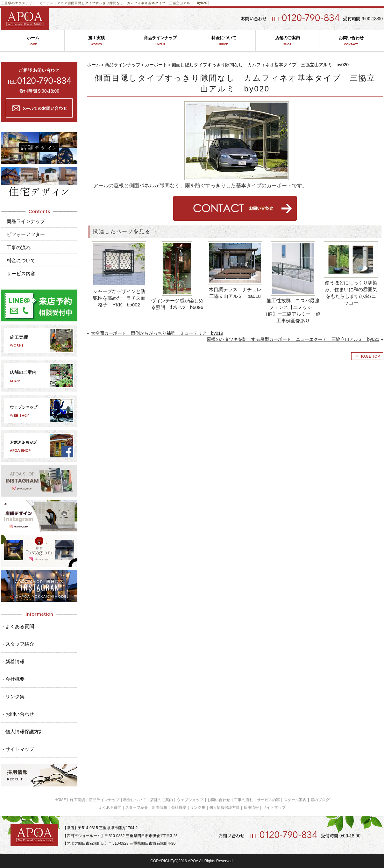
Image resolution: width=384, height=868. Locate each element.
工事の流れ (244, 800)
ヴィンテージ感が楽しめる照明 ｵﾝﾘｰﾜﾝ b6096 (177, 304)
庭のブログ (320, 800)
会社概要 (179, 807)
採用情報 (251, 807)
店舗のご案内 (287, 41)
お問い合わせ (351, 41)
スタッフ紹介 (137, 807)
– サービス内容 (19, 273)
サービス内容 (268, 800)
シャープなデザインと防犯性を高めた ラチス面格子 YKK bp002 (119, 298)
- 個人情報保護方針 (23, 732)
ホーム (33, 41)
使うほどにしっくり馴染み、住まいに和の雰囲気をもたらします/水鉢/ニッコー (351, 293)
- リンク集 (14, 696)
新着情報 (160, 807)
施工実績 (96, 41)
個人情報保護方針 (224, 807)
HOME (60, 800)
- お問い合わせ (18, 714)
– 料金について (19, 260)
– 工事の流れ (17, 247)
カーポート (156, 65)
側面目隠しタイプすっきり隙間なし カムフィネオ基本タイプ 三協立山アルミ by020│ (139, 3)
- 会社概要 (14, 679)
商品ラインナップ (160, 41)
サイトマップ (274, 807)
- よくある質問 (18, 626)
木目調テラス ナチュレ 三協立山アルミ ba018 (236, 293)
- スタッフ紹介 (18, 644)
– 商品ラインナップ (24, 221)
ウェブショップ (190, 800)
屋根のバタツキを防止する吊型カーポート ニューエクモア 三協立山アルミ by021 (293, 339)
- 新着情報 (14, 661)
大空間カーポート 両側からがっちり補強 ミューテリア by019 (157, 333)
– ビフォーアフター (24, 234)
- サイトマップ (18, 749)
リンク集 (198, 807)
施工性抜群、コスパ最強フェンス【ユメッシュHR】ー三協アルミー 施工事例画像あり (293, 311)
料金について (224, 41)
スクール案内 (295, 800)
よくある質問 (110, 807)
